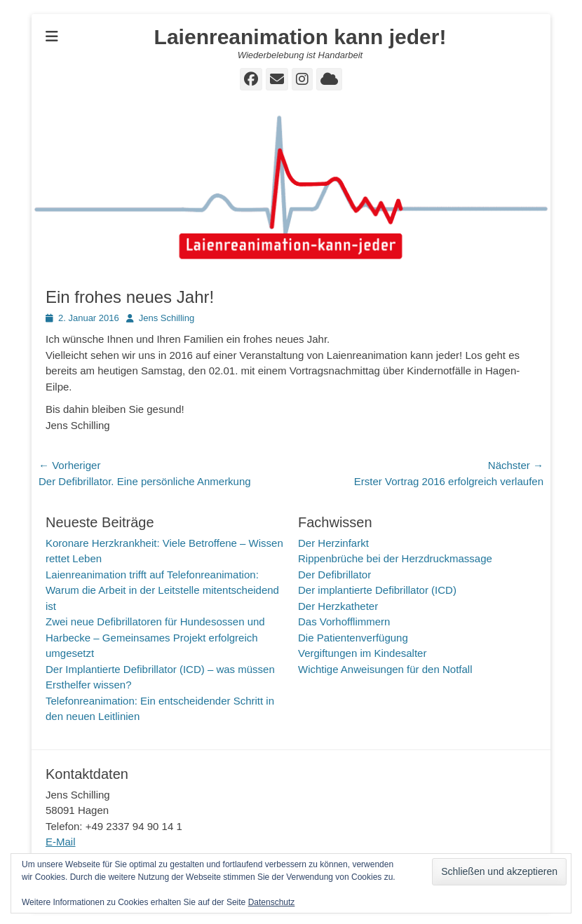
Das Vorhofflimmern (344, 621)
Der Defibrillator (334, 575)
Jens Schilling (167, 318)
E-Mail (61, 842)
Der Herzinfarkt (333, 543)
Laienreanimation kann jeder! (300, 37)
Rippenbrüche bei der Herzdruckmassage (395, 558)
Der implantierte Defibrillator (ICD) (377, 590)
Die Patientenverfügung (353, 638)
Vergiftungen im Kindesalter (362, 653)
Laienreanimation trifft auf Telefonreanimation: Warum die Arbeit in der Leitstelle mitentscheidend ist (162, 590)
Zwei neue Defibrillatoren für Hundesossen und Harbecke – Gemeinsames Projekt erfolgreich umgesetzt (155, 637)
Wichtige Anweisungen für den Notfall (385, 669)
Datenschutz (272, 902)
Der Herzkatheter (338, 606)
